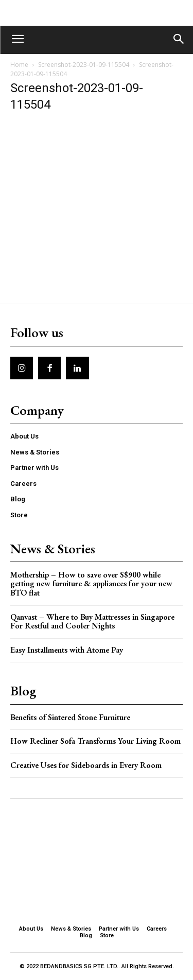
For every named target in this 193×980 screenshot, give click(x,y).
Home (19, 65)
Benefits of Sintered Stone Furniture (70, 717)
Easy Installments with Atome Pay (67, 650)
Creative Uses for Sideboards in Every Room (86, 765)
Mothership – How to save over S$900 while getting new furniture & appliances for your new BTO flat (91, 584)
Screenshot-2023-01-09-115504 (84, 65)
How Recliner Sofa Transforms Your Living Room (95, 741)
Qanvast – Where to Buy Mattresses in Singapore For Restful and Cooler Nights (92, 622)
